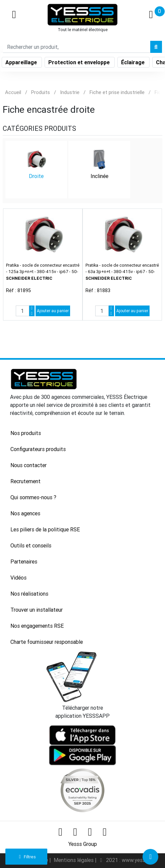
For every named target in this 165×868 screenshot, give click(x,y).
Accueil (13, 92)
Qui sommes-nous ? (33, 497)
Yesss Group (83, 844)
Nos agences (25, 513)
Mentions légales (74, 860)
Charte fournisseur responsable (47, 642)
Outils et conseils (31, 545)
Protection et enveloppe (80, 62)
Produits (41, 92)
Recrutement (25, 481)
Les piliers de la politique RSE (45, 529)
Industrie (70, 92)
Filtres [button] (26, 857)
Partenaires (24, 561)
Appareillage (22, 62)
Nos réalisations (29, 594)
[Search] (77, 47)
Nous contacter (29, 465)
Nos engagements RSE (37, 626)
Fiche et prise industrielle (117, 92)
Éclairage (133, 62)
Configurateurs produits (38, 449)
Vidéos (18, 578)
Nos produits (26, 433)
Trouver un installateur (37, 610)
